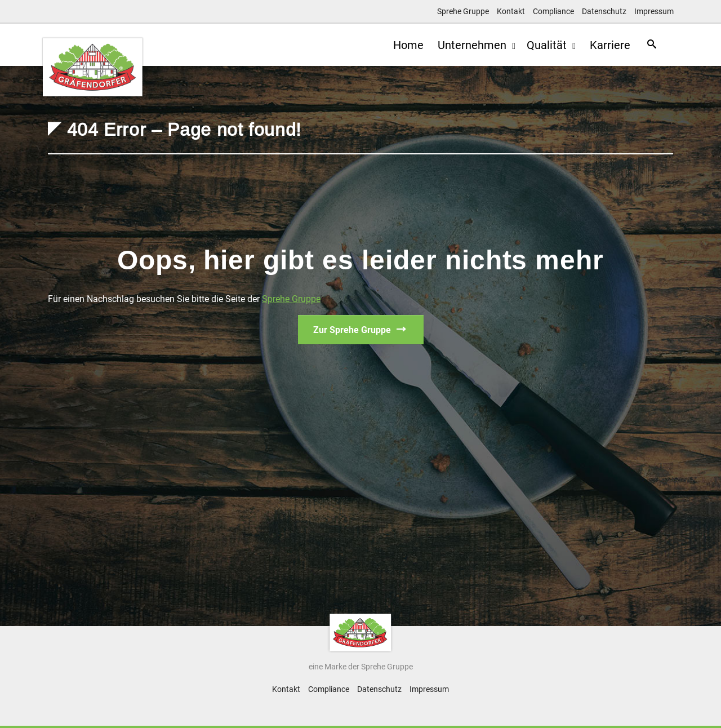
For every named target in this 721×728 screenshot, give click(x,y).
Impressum (654, 11)
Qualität (542, 45)
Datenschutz (604, 11)
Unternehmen (468, 45)
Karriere (604, 45)
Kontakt (511, 11)
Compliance (553, 11)
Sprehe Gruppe (463, 11)
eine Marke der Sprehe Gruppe (361, 667)
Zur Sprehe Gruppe (352, 330)
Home (400, 45)
